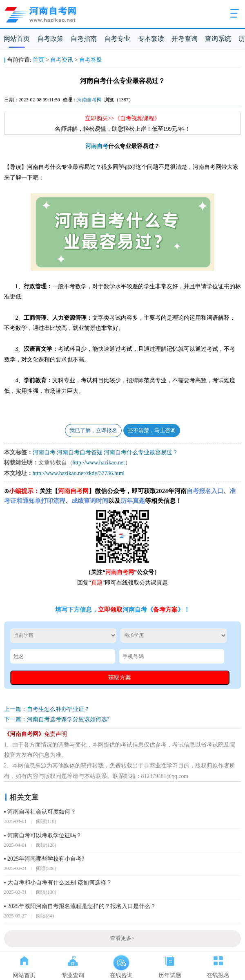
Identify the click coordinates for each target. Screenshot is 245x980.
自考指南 (84, 39)
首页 (38, 60)
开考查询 (185, 39)
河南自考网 (89, 100)
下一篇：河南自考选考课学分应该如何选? (57, 719)
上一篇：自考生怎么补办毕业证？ (47, 709)
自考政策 (50, 39)
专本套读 (151, 39)
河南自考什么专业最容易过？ (141, 452)
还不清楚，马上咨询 (152, 431)
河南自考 (97, 146)
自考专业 (117, 39)
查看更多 (122, 938)
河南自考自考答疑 (80, 452)
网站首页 (17, 39)
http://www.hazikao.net (99, 463)
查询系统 (218, 39)
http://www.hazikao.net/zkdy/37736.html (79, 473)
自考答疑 (91, 60)
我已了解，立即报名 (93, 431)
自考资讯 (62, 60)
